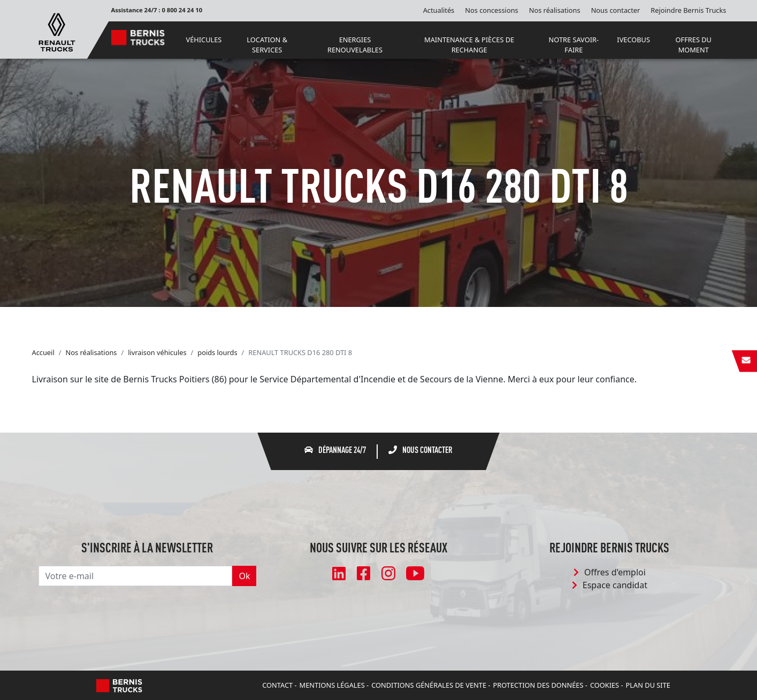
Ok (244, 576)
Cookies (605, 685)
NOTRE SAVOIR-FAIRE (574, 45)
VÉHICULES (204, 40)
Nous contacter (616, 10)
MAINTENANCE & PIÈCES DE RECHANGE (469, 45)
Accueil (43, 352)
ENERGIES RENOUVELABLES (355, 45)
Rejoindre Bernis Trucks (688, 10)
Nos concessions (491, 10)
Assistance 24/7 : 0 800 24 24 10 (157, 10)
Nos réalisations (555, 10)
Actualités (439, 10)
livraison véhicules (157, 352)
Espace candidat (610, 585)
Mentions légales (332, 685)
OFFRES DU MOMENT (694, 45)
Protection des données (538, 685)
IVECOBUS (633, 40)
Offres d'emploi (610, 572)
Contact (277, 685)
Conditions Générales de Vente (429, 685)
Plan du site (648, 685)
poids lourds (217, 352)
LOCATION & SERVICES (267, 45)
